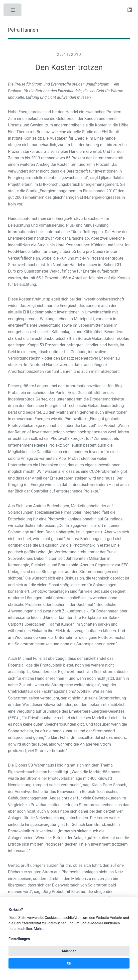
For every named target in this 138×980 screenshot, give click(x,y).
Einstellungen (19, 939)
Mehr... (39, 929)
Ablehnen (69, 951)
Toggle (13, 11)
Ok (69, 963)
